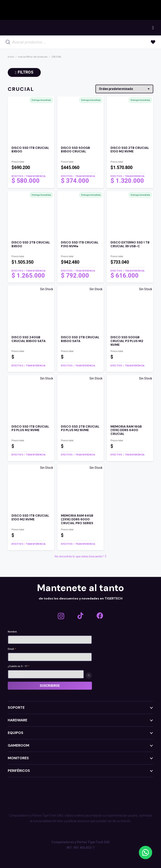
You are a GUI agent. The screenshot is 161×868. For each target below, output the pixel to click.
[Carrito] (153, 28)
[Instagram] (61, 616)
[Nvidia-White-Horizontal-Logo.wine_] (84, 10)
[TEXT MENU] (28, 28)
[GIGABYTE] (35, 10)
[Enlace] (31, 165)
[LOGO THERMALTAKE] (148, 10)
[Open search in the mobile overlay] (31, 42)
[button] (145, 852)
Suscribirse (50, 686)
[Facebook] (100, 616)
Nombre (12, 632)
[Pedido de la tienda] (124, 89)
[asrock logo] (61, 10)
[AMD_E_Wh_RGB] (103, 10)
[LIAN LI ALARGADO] (124, 10)
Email (12, 649)
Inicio (11, 57)
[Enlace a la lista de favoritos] (153, 42)
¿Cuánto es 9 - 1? (18, 666)
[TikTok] (80, 616)
